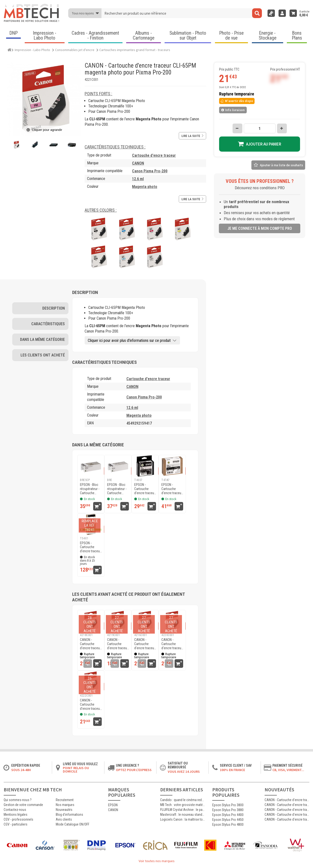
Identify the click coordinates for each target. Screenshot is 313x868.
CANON (138, 163)
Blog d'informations (69, 815)
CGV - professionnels (18, 819)
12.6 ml (138, 179)
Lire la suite (192, 136)
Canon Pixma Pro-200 (150, 171)
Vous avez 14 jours (184, 772)
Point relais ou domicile (76, 770)
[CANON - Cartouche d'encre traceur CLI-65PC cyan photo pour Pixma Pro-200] (172, 621)
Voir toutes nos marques (157, 861)
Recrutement (65, 800)
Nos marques (65, 805)
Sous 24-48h (21, 770)
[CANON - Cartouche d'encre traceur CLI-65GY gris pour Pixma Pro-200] (118, 621)
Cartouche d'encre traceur (154, 155)
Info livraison (233, 110)
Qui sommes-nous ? (18, 800)
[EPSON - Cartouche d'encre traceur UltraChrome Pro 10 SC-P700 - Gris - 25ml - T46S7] (145, 466)
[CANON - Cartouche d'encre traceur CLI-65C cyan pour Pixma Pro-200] (145, 621)
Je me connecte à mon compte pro (260, 228)
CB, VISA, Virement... (288, 770)
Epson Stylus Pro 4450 (228, 820)
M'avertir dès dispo (237, 101)
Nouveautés (64, 810)
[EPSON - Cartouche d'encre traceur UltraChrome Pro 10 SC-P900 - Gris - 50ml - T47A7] (172, 466)
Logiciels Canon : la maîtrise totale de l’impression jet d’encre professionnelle (183, 819)
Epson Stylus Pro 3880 (228, 810)
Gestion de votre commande (23, 805)
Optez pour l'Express (134, 770)
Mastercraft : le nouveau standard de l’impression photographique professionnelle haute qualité (183, 815)
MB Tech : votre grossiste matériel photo (183, 805)
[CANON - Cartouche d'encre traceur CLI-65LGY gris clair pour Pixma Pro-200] (91, 682)
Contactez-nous (15, 810)
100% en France (232, 770)
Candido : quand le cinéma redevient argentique (183, 800)
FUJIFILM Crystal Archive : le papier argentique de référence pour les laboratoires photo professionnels (183, 810)
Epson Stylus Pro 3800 (228, 805)
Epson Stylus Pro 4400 (228, 815)
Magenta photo (145, 187)
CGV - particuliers (16, 824)
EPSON (113, 805)
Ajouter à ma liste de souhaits (281, 165)
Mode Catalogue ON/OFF (73, 824)
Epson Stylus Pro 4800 (228, 825)
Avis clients (64, 819)
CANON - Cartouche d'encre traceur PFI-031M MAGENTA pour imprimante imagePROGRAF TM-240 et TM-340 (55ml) (287, 800)
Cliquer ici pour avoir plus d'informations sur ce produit (129, 340)
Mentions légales (16, 815)
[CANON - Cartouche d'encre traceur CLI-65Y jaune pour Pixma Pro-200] (91, 621)
